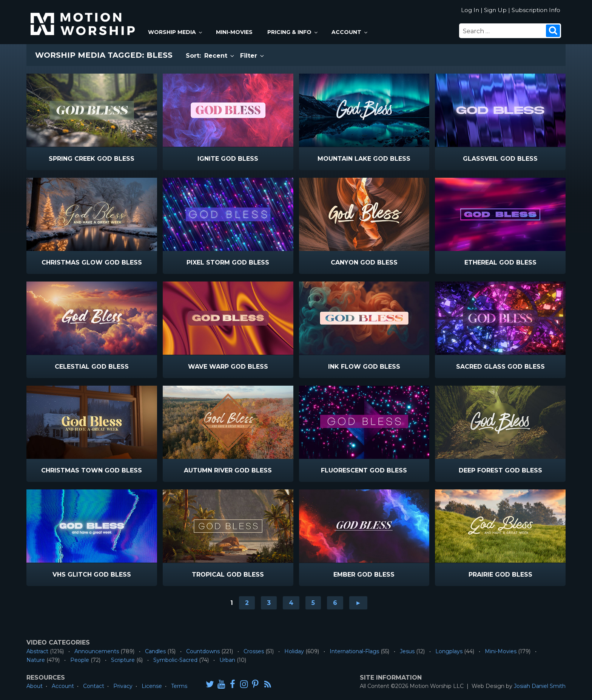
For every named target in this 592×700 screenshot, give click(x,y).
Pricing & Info (293, 32)
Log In (470, 10)
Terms (179, 686)
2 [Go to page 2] (247, 603)
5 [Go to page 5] (313, 603)
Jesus (407, 651)
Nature (36, 660)
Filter (253, 56)
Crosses (254, 651)
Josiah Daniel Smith (540, 686)
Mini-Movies (234, 32)
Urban (227, 660)
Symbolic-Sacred (175, 660)
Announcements (97, 651)
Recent (220, 56)
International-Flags (354, 651)
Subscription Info (536, 10)
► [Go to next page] (358, 603)
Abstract (37, 651)
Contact (94, 686)
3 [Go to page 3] (269, 603)
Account (350, 32)
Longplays (449, 651)
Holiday (294, 651)
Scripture (123, 660)
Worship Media (176, 32)
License (152, 686)
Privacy (123, 686)
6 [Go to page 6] (335, 603)
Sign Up (495, 10)
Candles (155, 651)
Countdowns (203, 651)
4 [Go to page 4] (291, 603)
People (80, 660)
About (35, 686)
